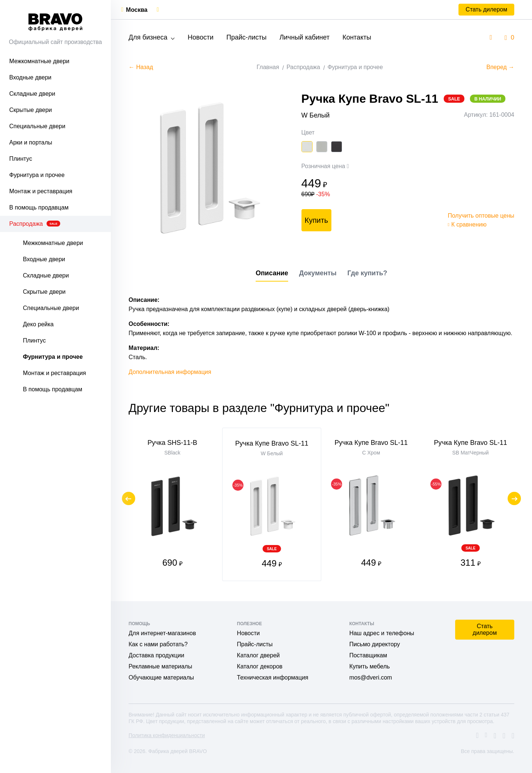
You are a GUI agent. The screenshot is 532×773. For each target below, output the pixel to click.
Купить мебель (369, 666)
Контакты (357, 37)
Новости (201, 37)
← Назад (141, 67)
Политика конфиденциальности (167, 735)
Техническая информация (272, 677)
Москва (137, 10)
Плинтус (21, 159)
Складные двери (32, 94)
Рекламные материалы (160, 666)
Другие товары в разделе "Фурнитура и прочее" (259, 408)
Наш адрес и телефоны (382, 633)
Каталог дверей (258, 655)
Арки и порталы (31, 142)
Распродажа (35, 224)
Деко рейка (38, 324)
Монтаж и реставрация (41, 191)
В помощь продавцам (39, 207)
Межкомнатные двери (39, 61)
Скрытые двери (31, 110)
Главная (268, 67)
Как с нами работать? (158, 644)
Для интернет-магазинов (162, 633)
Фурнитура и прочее (37, 175)
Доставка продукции (156, 655)
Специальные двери (37, 126)
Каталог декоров (260, 666)
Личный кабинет (304, 37)
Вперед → (500, 67)
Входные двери (30, 77)
